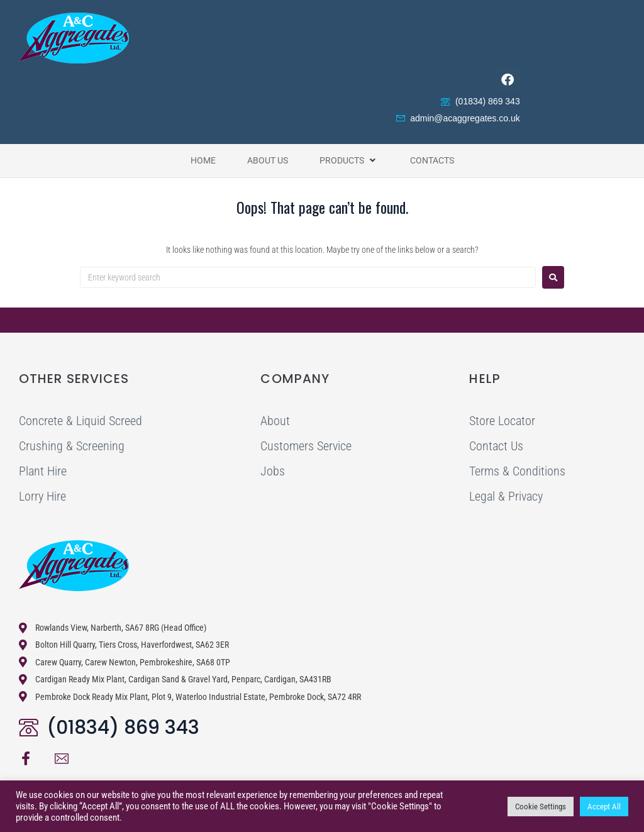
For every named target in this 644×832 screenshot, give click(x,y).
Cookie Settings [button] (541, 807)
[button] (349, 160)
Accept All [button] (604, 807)
